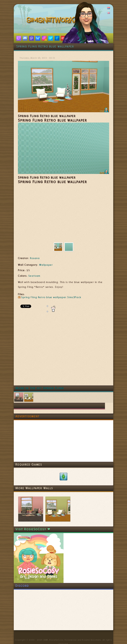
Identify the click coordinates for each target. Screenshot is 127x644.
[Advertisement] (43, 352)
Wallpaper (46, 265)
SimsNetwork (52, 21)
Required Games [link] (29, 465)
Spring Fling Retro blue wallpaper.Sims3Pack (51, 297)
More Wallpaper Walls (34, 488)
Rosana (35, 258)
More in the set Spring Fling (40, 388)
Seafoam (34, 276)
